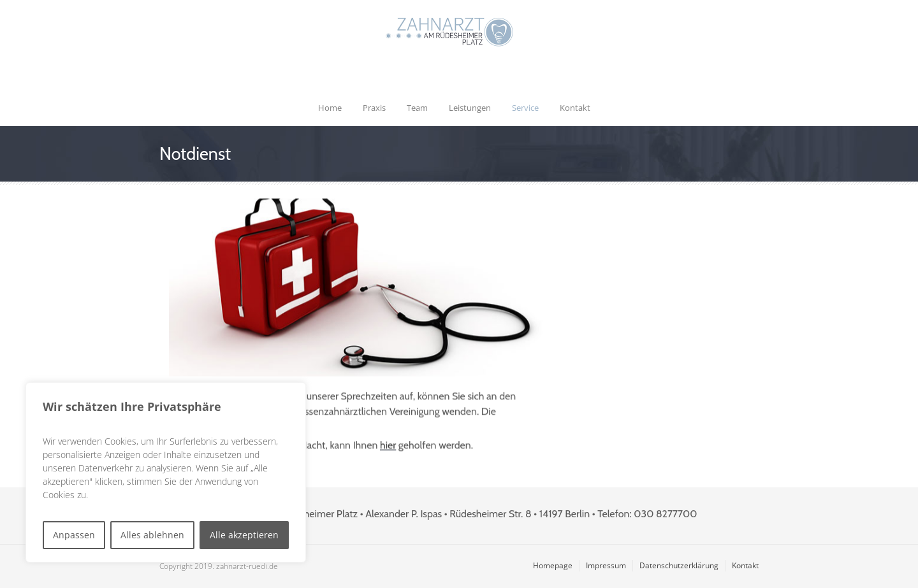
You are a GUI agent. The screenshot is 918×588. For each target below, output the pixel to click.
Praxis (374, 108)
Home (330, 108)
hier (388, 447)
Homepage (553, 565)
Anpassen (74, 535)
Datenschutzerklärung (679, 565)
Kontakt (575, 108)
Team (417, 108)
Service (525, 108)
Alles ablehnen (152, 535)
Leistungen (470, 108)
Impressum (606, 565)
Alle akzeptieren (244, 535)
